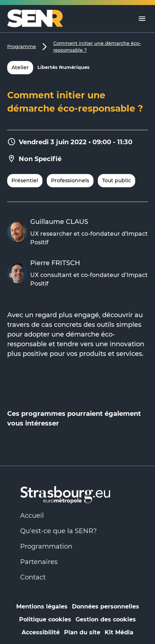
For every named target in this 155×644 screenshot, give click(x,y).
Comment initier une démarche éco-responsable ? (97, 47)
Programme (22, 46)
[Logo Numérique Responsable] (38, 19)
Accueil (32, 516)
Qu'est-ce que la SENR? (58, 531)
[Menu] (142, 19)
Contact (33, 577)
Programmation (46, 546)
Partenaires (39, 562)
